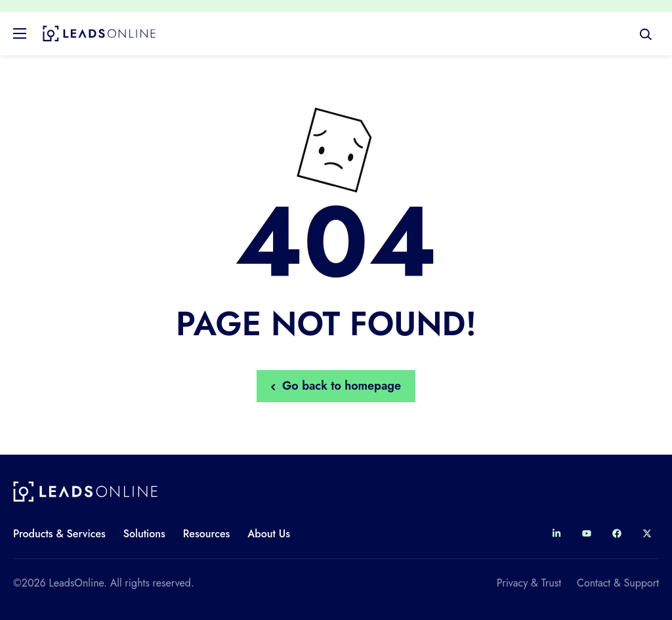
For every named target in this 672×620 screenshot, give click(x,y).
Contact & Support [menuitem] (618, 583)
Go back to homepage (336, 386)
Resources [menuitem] (206, 534)
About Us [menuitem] (269, 534)
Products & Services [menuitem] (59, 534)
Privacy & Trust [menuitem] (529, 583)
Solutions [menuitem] (144, 534)
